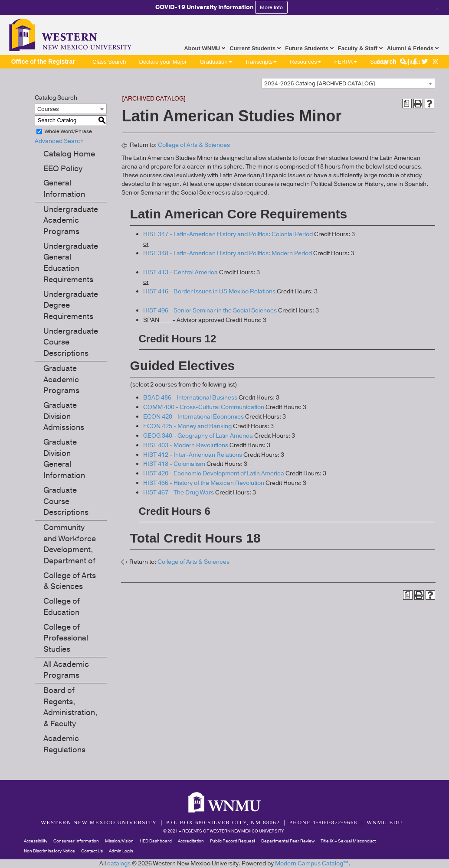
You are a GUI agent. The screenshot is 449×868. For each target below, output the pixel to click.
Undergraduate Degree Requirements (71, 305)
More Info (271, 7)
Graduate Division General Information (64, 459)
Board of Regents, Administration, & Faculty (70, 707)
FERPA (345, 62)
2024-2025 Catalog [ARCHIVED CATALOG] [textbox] (320, 84)
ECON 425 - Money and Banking (187, 426)
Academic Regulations (64, 744)
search (392, 62)
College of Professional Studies (66, 638)
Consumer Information (76, 841)
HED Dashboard (156, 841)
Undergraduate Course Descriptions (71, 342)
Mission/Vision (119, 841)
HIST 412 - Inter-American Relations (193, 455)
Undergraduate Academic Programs (71, 220)
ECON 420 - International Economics (193, 417)
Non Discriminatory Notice (49, 851)
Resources (305, 62)
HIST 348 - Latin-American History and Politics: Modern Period (228, 253)
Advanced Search (59, 141)
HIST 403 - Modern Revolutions (186, 445)
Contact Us (92, 851)
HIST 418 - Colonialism (174, 464)
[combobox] (348, 83)
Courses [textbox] (48, 109)
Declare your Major (163, 62)
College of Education (62, 607)
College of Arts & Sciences (70, 581)
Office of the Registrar (43, 62)
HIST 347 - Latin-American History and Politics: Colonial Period (228, 234)
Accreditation (191, 841)
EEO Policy (63, 169)
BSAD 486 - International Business (190, 398)
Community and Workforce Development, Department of (70, 544)
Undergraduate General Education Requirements (71, 263)
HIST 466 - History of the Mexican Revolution (204, 483)
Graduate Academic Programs (61, 379)
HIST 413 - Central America (180, 272)
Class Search (109, 62)
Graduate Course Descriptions (66, 501)
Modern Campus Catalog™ (312, 863)
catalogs (119, 863)
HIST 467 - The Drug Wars (179, 493)
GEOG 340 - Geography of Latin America (198, 436)
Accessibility (36, 841)
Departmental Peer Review (288, 841)
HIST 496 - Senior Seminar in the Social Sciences (210, 310)
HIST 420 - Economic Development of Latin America (214, 473)
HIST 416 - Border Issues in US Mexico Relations (209, 291)
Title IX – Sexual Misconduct (348, 841)
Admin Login (121, 851)
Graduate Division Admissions (64, 416)
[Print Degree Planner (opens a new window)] (407, 104)
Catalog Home (69, 154)
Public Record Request (233, 841)
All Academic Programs (66, 670)
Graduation (216, 62)
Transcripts (261, 62)
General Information (64, 189)
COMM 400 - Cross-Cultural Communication (204, 407)
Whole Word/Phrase (68, 131)
